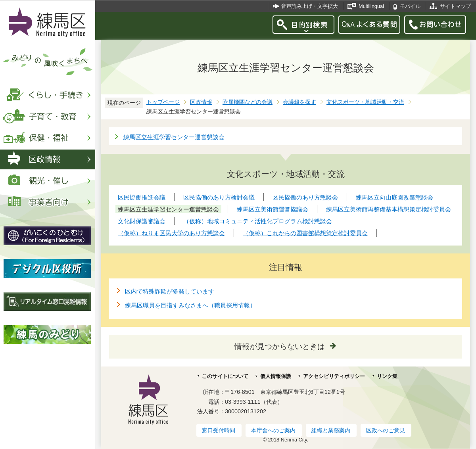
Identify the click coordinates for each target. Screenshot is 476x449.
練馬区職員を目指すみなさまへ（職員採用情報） (190, 305)
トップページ (163, 102)
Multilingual (371, 6)
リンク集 (387, 376)
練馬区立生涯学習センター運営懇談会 (174, 137)
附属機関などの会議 (248, 102)
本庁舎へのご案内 (273, 430)
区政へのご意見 (386, 430)
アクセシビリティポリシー (334, 376)
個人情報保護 (276, 376)
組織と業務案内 (331, 430)
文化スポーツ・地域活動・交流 (365, 102)
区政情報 (201, 102)
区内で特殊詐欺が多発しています (170, 291)
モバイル (410, 6)
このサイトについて (225, 376)
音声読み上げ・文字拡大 (310, 6)
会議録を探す (299, 102)
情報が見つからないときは (280, 346)
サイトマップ (455, 6)
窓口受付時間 (219, 430)
